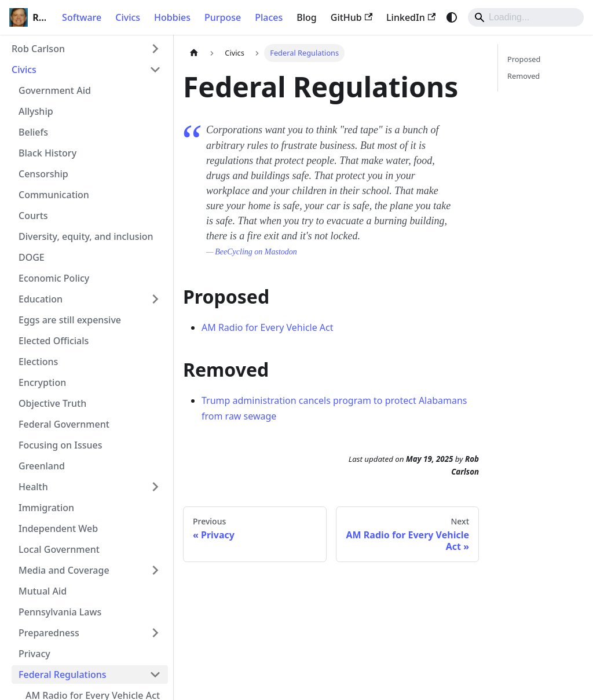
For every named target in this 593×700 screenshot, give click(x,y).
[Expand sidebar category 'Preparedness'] (155, 633)
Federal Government (64, 424)
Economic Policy (54, 278)
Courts (33, 216)
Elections (38, 362)
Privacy (34, 654)
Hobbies (172, 17)
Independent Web (58, 528)
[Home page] (194, 53)
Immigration (46, 508)
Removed (524, 76)
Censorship (43, 174)
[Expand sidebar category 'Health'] (155, 487)
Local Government (59, 549)
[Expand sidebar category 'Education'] (155, 299)
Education (41, 299)
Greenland (42, 466)
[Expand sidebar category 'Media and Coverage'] (155, 570)
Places (269, 17)
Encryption (42, 382)
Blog (306, 17)
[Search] (526, 17)
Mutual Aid (43, 591)
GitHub (352, 17)
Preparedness (49, 633)
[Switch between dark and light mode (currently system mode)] (452, 17)
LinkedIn (411, 17)
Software (82, 17)
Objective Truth (52, 403)
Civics (128, 17)
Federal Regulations (63, 675)
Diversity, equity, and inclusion (86, 236)
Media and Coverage (64, 570)
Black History (47, 153)
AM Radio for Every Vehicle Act (268, 327)
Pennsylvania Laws (60, 612)
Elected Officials (54, 341)
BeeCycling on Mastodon (256, 252)
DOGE (32, 257)
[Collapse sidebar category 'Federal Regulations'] (155, 675)
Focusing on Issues (61, 445)
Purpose (223, 17)
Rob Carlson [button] (38, 49)
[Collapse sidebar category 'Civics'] (155, 70)
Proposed (524, 59)
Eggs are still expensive (70, 320)
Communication (54, 195)
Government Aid (55, 90)
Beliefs (33, 132)
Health (33, 487)
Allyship (36, 111)
